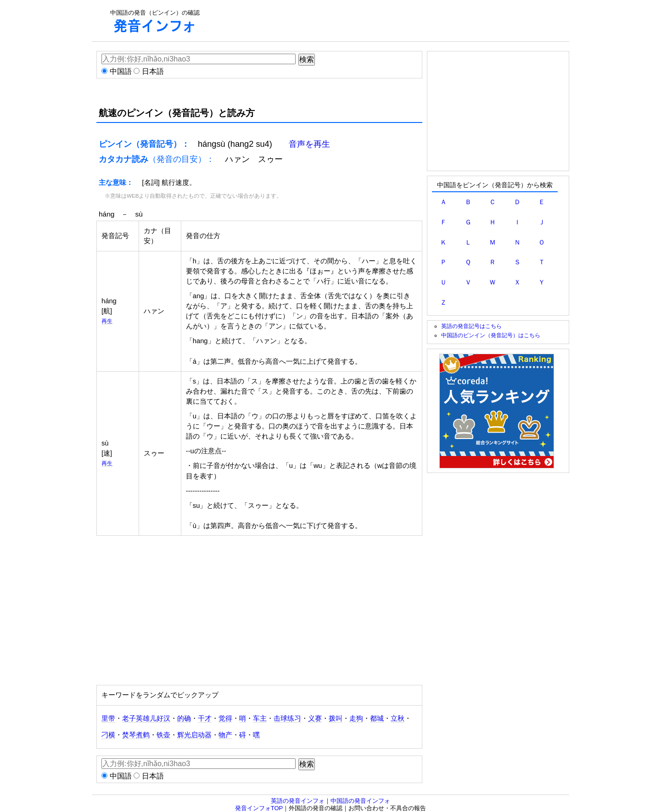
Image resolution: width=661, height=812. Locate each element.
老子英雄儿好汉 (146, 718)
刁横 (108, 735)
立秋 (398, 718)
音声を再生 (309, 144)
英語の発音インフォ (298, 801)
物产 (225, 735)
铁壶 (163, 735)
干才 (205, 718)
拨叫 (336, 718)
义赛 (315, 718)
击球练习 (287, 718)
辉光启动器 (194, 735)
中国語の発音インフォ (360, 801)
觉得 (225, 718)
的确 (184, 718)
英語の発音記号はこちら (471, 326)
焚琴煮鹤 (136, 735)
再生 (107, 321)
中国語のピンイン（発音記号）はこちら (491, 335)
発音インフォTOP (259, 808)
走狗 (356, 718)
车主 (260, 718)
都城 (377, 718)
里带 (108, 718)
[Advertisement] (384, 21)
